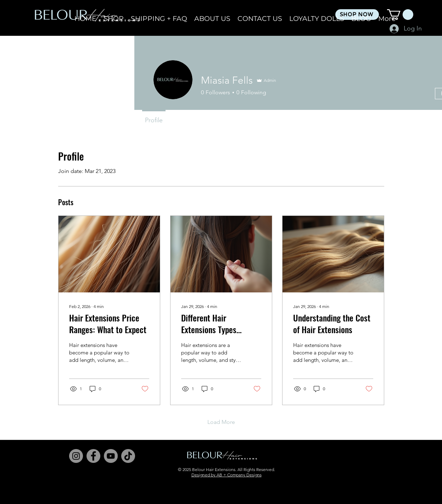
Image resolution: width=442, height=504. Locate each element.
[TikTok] (128, 456)
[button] (400, 15)
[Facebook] (93, 456)
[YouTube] (111, 456)
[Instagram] (76, 456)
